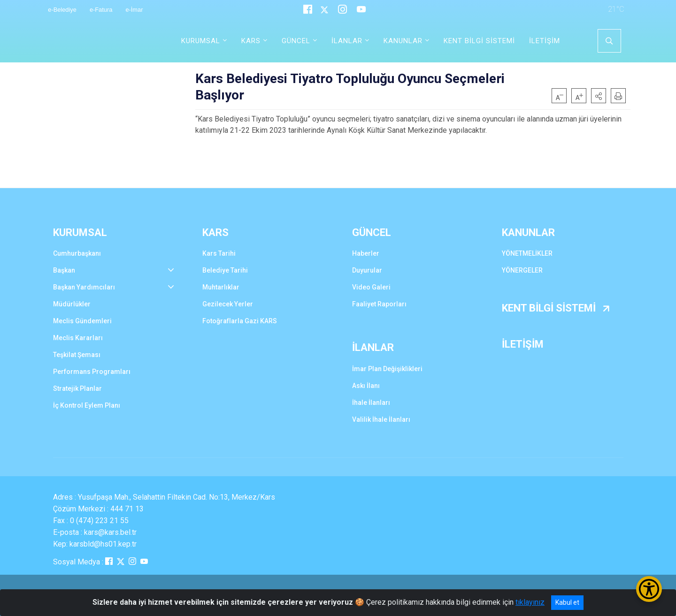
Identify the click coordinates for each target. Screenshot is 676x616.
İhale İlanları (371, 403)
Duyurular (367, 270)
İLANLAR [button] (347, 41)
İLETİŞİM (545, 41)
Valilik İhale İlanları (381, 419)
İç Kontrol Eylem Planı (87, 405)
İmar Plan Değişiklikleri (387, 369)
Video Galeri (371, 287)
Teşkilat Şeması (77, 355)
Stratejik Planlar (77, 388)
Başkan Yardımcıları (84, 287)
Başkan (64, 270)
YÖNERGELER (522, 270)
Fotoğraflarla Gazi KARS (240, 321)
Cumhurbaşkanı (77, 253)
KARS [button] (251, 41)
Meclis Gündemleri (82, 321)
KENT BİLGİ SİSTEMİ (479, 41)
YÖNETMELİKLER (527, 253)
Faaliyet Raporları (379, 304)
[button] (599, 96)
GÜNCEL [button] (296, 41)
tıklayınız (530, 602)
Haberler (366, 253)
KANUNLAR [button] (403, 41)
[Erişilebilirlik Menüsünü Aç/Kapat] (649, 589)
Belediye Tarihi (225, 270)
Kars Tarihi (219, 253)
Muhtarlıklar (221, 287)
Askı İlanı (366, 386)
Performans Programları (92, 372)
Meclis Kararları (78, 338)
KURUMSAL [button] (201, 41)
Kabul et (567, 602)
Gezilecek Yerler (228, 304)
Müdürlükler (72, 304)
